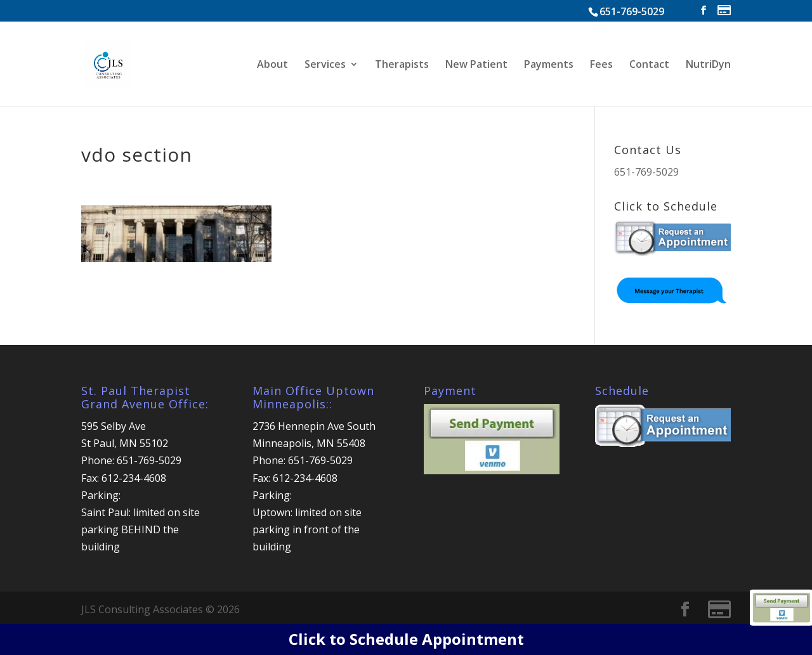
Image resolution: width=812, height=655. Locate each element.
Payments (549, 65)
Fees (601, 65)
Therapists (402, 65)
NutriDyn (708, 65)
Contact (649, 65)
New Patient (476, 65)
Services (325, 65)
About (272, 65)
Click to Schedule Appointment (406, 639)
